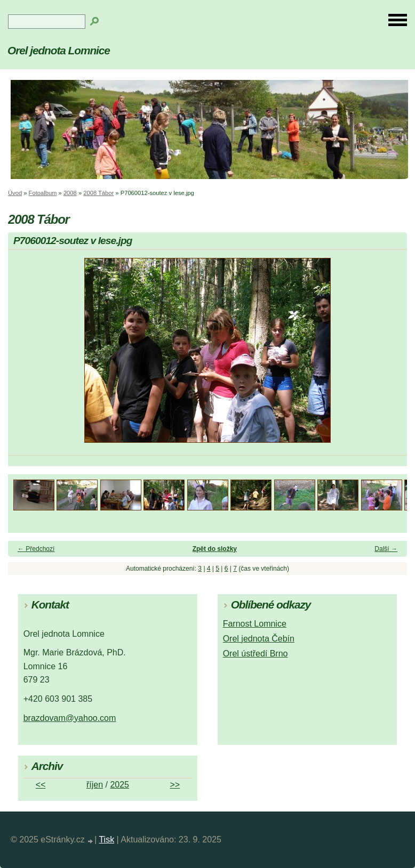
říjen (95, 785)
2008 (70, 193)
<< (41, 785)
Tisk (106, 839)
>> (175, 785)
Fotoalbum (43, 193)
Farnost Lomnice (255, 624)
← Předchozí (36, 549)
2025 (119, 785)
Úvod (15, 193)
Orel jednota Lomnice (59, 50)
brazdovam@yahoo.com (70, 718)
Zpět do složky (215, 549)
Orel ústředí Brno (256, 654)
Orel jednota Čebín (259, 639)
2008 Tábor (98, 193)
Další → (386, 549)
